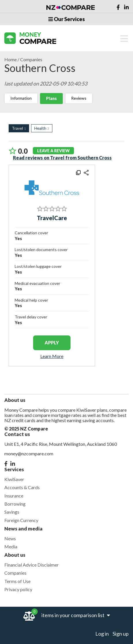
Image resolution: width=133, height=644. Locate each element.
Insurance (14, 496)
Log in (102, 634)
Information (21, 98)
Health (42, 128)
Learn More (52, 356)
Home (11, 60)
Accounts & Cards (22, 487)
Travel (19, 128)
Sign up (121, 634)
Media (11, 546)
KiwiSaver (14, 479)
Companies (31, 60)
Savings (12, 512)
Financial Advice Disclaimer (32, 565)
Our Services (67, 19)
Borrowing (15, 504)
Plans (51, 98)
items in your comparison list (76, 615)
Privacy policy (18, 589)
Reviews (79, 98)
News (10, 538)
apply (52, 343)
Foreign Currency (21, 520)
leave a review (53, 151)
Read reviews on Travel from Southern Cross (62, 158)
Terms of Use (17, 581)
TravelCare (52, 218)
